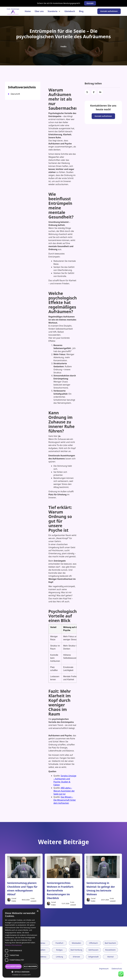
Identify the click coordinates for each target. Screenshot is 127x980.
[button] (54, 11)
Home (28, 11)
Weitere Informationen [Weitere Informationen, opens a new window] (13, 945)
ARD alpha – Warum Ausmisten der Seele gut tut (64, 791)
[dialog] (21, 943)
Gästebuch (70, 11)
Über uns (39, 11)
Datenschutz (117, 969)
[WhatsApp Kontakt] (121, 974)
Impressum (104, 969)
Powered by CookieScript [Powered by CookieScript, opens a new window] (22, 975)
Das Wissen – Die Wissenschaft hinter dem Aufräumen (65, 800)
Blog (81, 11)
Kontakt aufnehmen (109, 11)
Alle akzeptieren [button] (13, 966)
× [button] (38, 911)
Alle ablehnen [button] (30, 966)
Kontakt (90, 3)
